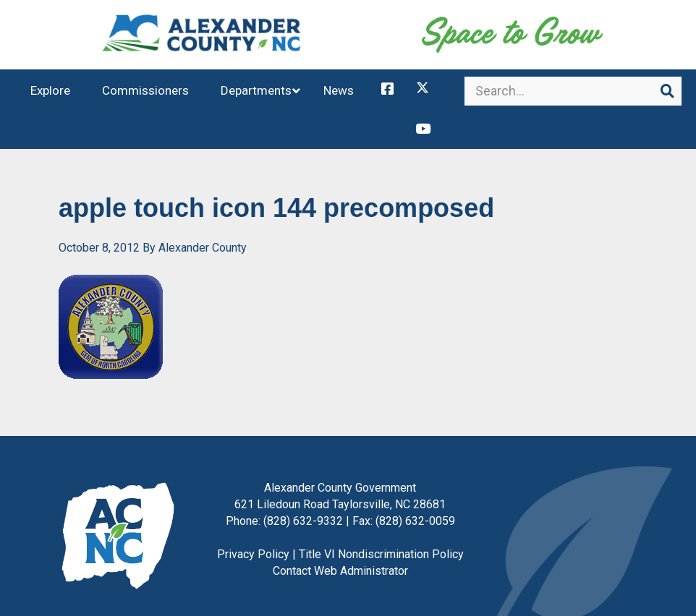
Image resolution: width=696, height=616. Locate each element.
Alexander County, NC (202, 40)
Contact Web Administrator (340, 545)
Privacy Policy (253, 528)
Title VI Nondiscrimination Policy (381, 528)
